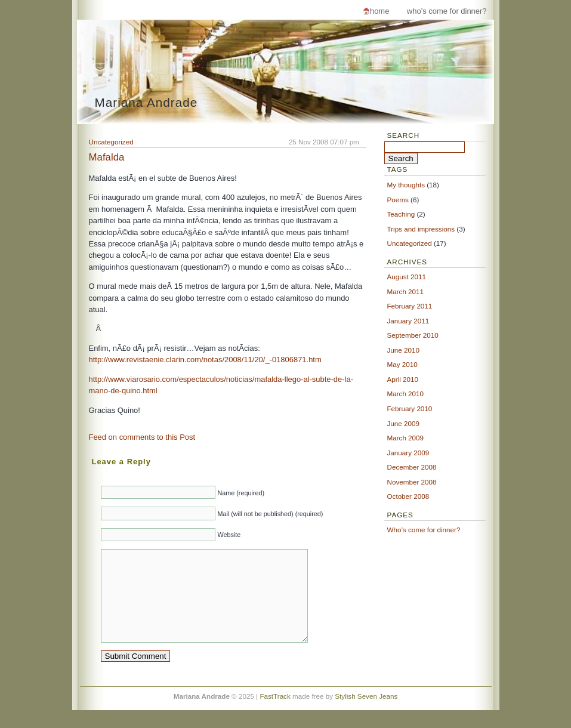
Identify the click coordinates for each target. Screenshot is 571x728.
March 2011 (406, 291)
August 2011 (407, 277)
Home (379, 11)
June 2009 (403, 423)
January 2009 (408, 453)
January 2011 (408, 321)
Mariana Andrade (146, 102)
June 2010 (403, 350)
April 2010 (403, 379)
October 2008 (408, 496)
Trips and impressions (421, 229)
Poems (398, 200)
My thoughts (406, 185)
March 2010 (406, 394)
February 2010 (410, 408)
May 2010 (402, 364)
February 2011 (410, 306)
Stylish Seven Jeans (366, 714)
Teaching (401, 214)
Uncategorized (111, 142)
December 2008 (412, 467)
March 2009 (406, 438)
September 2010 (413, 335)
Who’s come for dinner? (447, 11)
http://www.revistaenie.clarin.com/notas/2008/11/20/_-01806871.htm (205, 360)
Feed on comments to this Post (142, 437)
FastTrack (275, 714)
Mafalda (107, 157)
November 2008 (412, 482)
